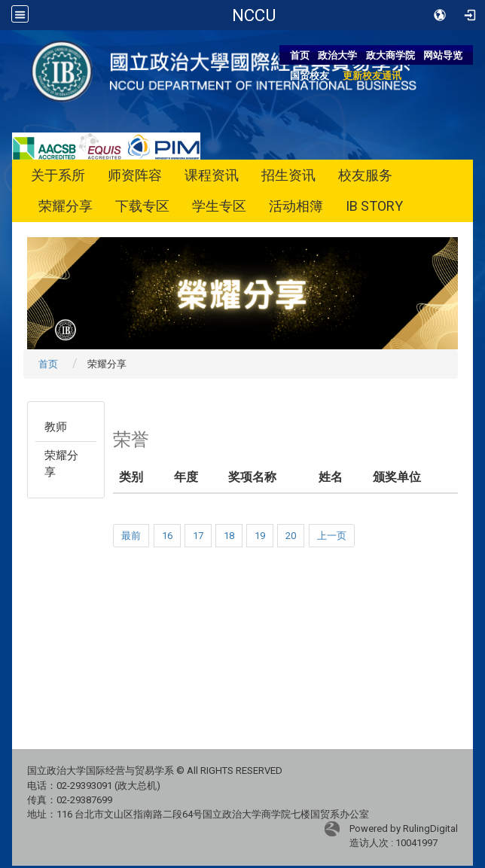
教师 (56, 427)
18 (229, 536)
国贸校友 (310, 76)
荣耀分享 (66, 206)
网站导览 (443, 55)
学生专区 (219, 206)
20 (291, 536)
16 (167, 536)
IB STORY (374, 206)
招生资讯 (288, 175)
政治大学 (337, 55)
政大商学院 (390, 55)
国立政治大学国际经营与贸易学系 (254, 15)
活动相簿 (296, 206)
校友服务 (365, 175)
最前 (131, 536)
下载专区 (142, 206)
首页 (300, 55)
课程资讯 (212, 175)
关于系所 (58, 175)
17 (198, 536)
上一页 (332, 536)
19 (260, 536)
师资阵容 (135, 175)
